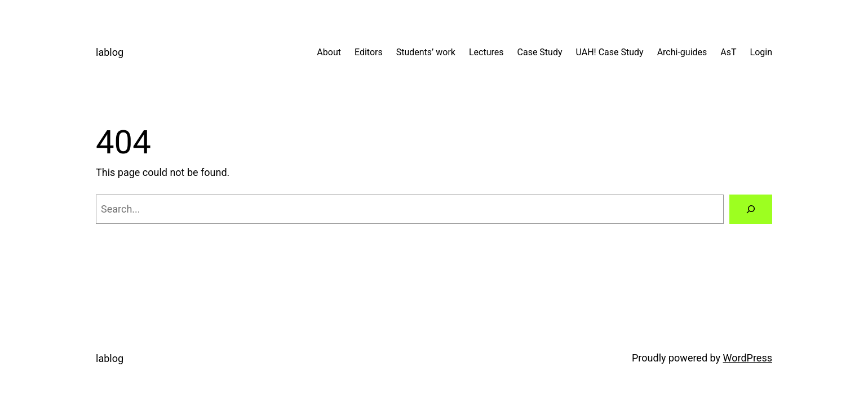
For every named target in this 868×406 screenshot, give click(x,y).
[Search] (751, 209)
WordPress (748, 358)
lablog (110, 52)
